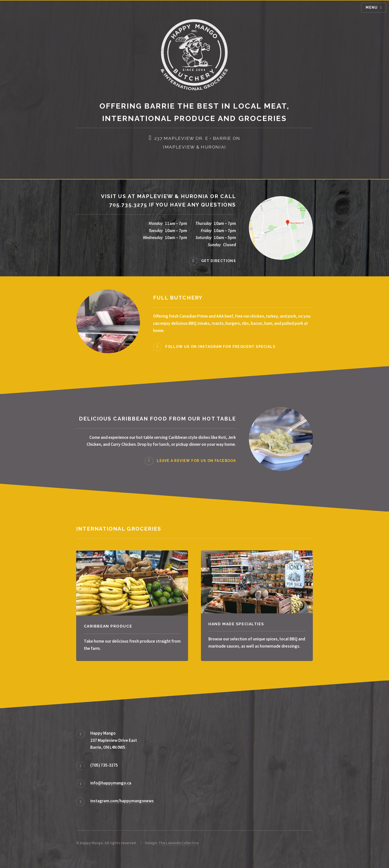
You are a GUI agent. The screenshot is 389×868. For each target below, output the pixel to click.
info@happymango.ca (111, 783)
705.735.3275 (128, 205)
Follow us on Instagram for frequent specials (220, 347)
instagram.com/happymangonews (122, 801)
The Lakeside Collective (179, 843)
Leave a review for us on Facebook (196, 461)
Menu (372, 7)
